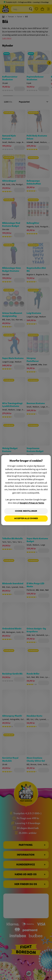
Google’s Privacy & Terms (32, 503)
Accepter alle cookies (26, 519)
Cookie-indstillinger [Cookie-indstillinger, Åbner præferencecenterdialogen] (26, 511)
